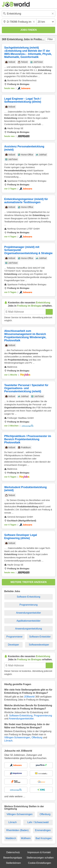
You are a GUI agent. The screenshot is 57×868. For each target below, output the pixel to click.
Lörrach (8, 741)
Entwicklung (15, 39)
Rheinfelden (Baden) (17, 830)
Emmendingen (43, 830)
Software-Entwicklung (29, 597)
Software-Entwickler (40, 637)
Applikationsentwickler (28, 621)
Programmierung (28, 605)
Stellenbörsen (13, 863)
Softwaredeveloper (39, 645)
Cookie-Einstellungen (39, 863)
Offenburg (37, 737)
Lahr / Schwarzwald (38, 822)
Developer (13, 645)
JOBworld (29, 697)
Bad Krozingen (44, 838)
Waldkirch (11, 838)
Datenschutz (13, 852)
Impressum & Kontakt (39, 852)
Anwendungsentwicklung (28, 629)
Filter (50, 39)
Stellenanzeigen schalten (40, 858)
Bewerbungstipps (13, 858)
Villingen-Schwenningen (17, 737)
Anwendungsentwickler (29, 613)
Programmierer (15, 637)
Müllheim (26, 838)
